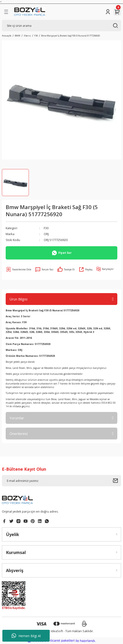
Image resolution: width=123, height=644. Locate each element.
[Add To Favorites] (18, 269)
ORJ (46, 234)
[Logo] (30, 12)
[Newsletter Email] (61, 481)
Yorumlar (17, 418)
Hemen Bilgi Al (26, 636)
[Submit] (117, 481)
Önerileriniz (19, 434)
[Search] (61, 26)
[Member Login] (108, 12)
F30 (46, 228)
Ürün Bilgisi (18, 299)
